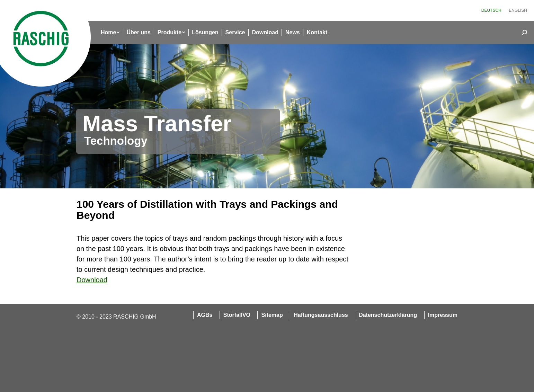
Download (92, 280)
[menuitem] (491, 10)
